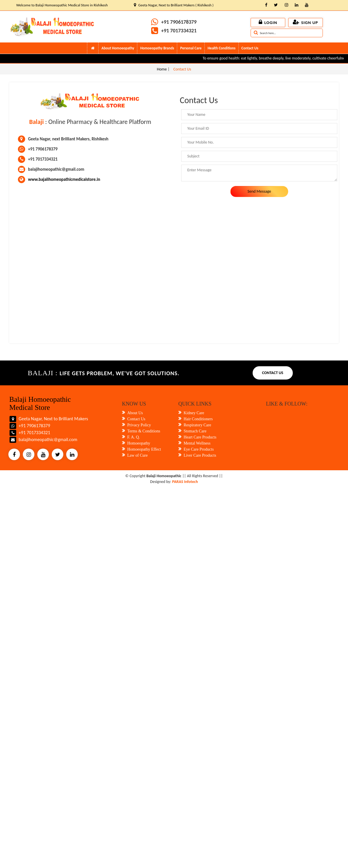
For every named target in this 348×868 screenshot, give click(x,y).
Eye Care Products (199, 449)
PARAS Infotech (185, 482)
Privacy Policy (139, 425)
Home (162, 69)
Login (268, 23)
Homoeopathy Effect (144, 449)
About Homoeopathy (118, 48)
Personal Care (191, 48)
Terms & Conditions (144, 431)
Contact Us (250, 48)
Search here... (265, 33)
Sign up (306, 23)
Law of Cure (137, 455)
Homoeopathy (139, 443)
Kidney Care (194, 413)
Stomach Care (195, 431)
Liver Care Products (200, 455)
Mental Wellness (197, 443)
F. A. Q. (134, 437)
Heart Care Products (200, 437)
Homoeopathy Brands (157, 48)
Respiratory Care (197, 425)
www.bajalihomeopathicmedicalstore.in (64, 179)
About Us (135, 413)
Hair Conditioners (198, 419)
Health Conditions (222, 48)
